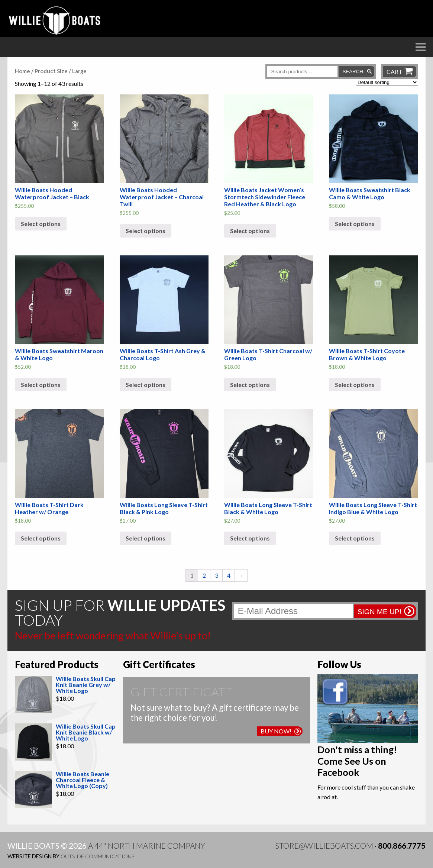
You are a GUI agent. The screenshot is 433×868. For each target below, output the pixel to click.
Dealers (257, 60)
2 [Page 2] (204, 575)
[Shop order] (387, 82)
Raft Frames (201, 60)
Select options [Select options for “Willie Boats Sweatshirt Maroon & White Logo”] (41, 385)
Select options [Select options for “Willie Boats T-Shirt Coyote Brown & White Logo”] (355, 385)
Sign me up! (379, 612)
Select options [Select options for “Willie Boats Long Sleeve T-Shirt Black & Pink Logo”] (146, 538)
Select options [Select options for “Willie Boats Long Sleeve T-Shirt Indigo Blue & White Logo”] (355, 538)
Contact (408, 60)
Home (22, 71)
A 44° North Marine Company (147, 846)
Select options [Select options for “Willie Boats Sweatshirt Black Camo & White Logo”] (355, 224)
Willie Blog (351, 60)
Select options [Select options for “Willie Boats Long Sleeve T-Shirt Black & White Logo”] (250, 538)
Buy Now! (281, 731)
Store (301, 60)
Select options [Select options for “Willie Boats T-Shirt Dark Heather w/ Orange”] (41, 538)
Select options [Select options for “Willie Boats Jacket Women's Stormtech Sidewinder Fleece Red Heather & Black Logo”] (250, 231)
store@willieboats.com (324, 846)
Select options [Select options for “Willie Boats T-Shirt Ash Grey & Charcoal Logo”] (146, 385)
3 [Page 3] (216, 575)
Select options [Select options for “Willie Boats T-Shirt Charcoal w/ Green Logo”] (250, 385)
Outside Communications (98, 856)
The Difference (90, 60)
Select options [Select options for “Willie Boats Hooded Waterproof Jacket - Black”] (41, 224)
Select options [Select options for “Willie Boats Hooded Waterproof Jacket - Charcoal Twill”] (146, 231)
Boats (149, 60)
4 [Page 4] (229, 575)
